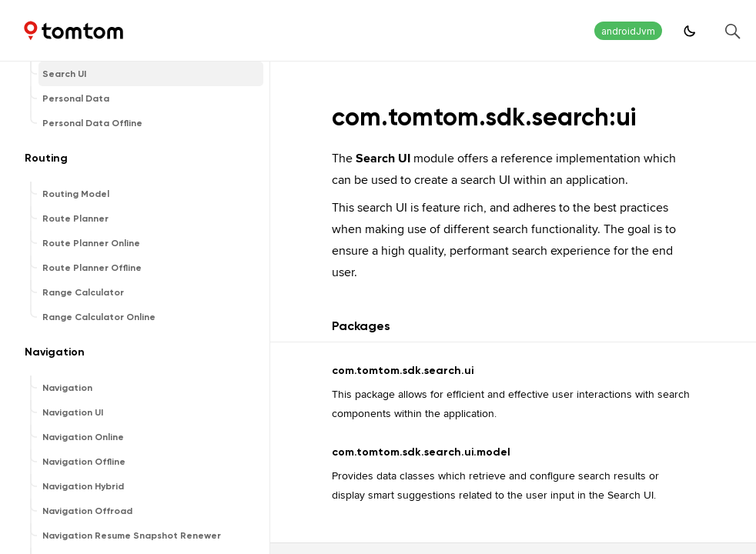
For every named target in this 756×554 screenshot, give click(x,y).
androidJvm (628, 31)
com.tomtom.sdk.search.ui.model (421, 452)
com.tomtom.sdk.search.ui (403, 370)
